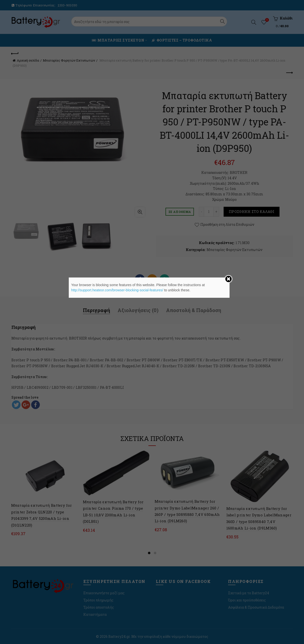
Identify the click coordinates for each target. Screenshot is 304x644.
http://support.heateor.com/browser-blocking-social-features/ (117, 290)
